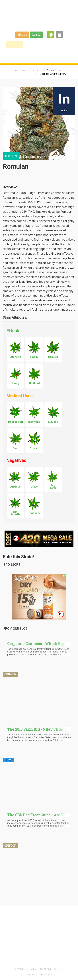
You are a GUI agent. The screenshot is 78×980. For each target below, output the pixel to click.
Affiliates (63, 940)
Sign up (22, 35)
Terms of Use (32, 975)
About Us (28, 940)
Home (10, 933)
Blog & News (48, 44)
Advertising (46, 940)
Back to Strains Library (53, 74)
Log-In (36, 35)
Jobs (24, 54)
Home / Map (15, 44)
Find (31, 44)
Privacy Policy (46, 975)
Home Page (19, 70)
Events (48, 54)
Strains (65, 44)
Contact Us (39, 947)
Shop (36, 54)
